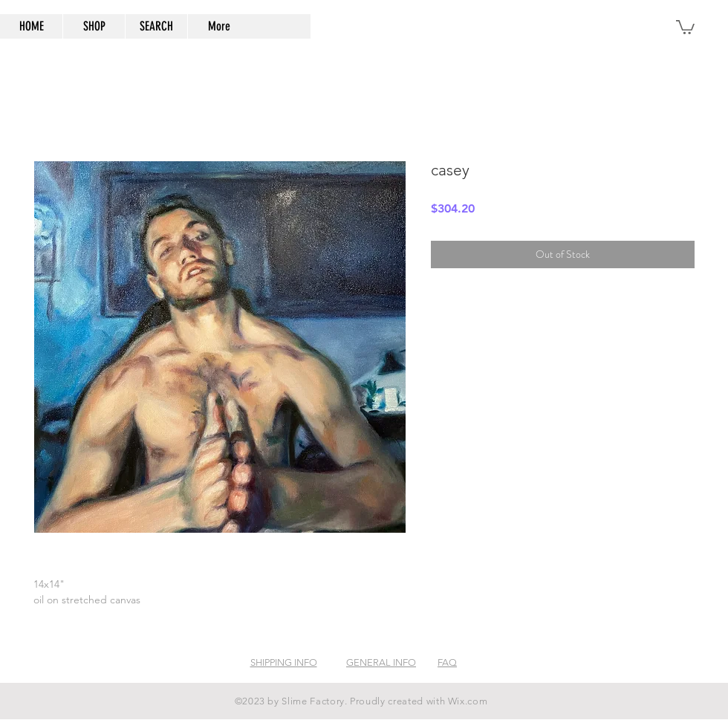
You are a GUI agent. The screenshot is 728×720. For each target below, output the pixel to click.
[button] (685, 26)
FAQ (447, 662)
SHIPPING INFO (284, 662)
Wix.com (468, 701)
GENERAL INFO (381, 662)
